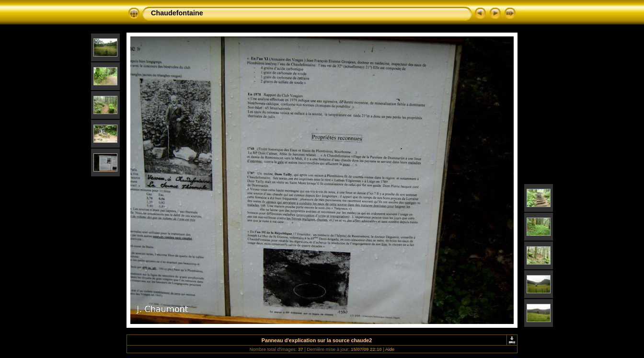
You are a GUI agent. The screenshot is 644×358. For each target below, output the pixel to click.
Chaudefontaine (177, 13)
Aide (390, 349)
